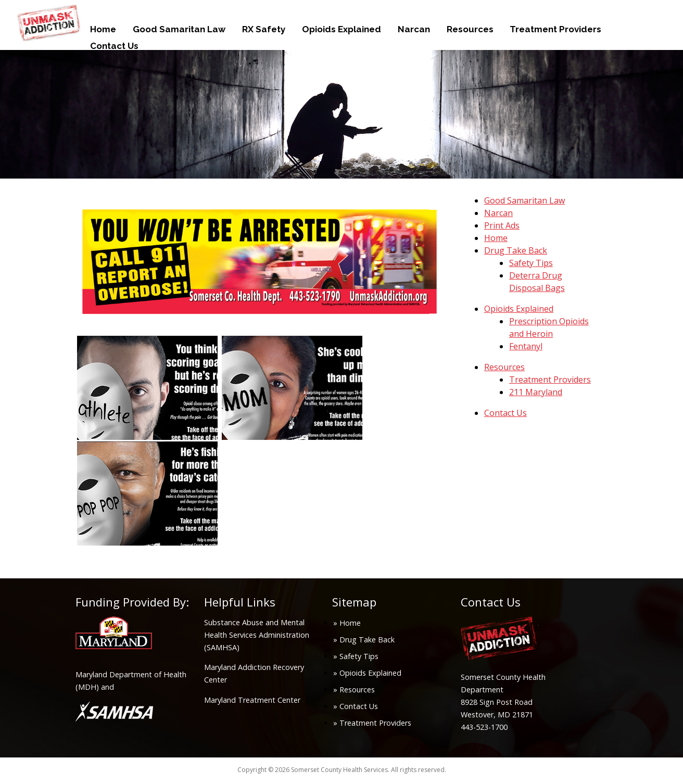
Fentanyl (526, 346)
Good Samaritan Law (179, 29)
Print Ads (502, 225)
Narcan (414, 29)
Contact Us (114, 46)
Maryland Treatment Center (252, 700)
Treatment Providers (555, 29)
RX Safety (264, 29)
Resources (470, 29)
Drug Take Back (516, 250)
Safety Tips (531, 263)
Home (103, 29)
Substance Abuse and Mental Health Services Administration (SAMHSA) (257, 635)
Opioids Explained (342, 29)
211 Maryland (536, 392)
